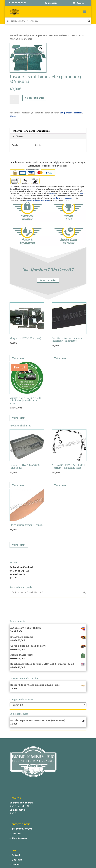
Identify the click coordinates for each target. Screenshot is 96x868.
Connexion (51, 3)
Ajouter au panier (35, 98)
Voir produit (19, 358)
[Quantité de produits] (14, 99)
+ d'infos (18, 136)
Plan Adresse (19, 838)
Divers (64, 35)
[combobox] (48, 705)
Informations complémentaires (31, 131)
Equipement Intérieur (46, 35)
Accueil (14, 35)
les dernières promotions (38, 200)
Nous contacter (48, 280)
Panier (80, 3)
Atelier (16, 864)
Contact (17, 833)
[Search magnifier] (89, 21)
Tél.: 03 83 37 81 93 (22, 829)
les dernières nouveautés (64, 198)
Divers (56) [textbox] (47, 705)
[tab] (48, 131)
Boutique (26, 35)
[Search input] (47, 21)
